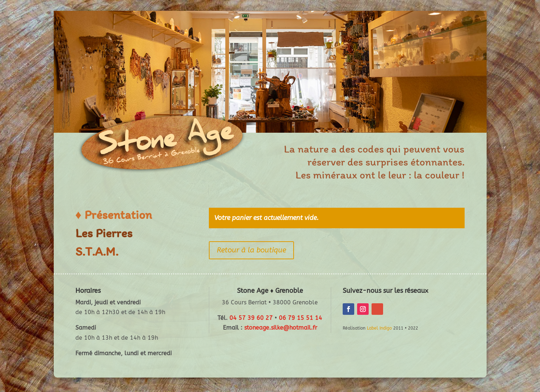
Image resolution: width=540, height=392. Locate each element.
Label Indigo (379, 328)
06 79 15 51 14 (300, 318)
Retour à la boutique (251, 250)
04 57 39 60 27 (251, 318)
